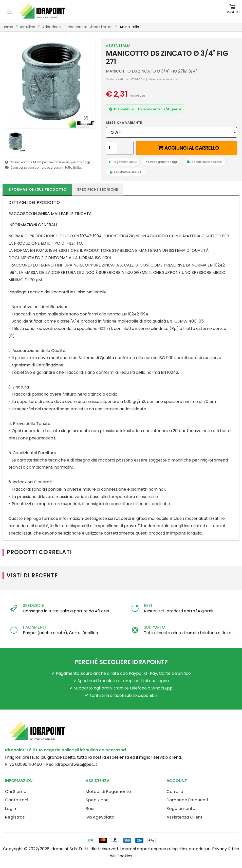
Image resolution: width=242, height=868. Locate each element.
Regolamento (181, 809)
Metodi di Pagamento (108, 792)
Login (11, 809)
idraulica (28, 27)
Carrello (175, 792)
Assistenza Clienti (185, 817)
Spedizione (97, 800)
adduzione (52, 27)
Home (8, 27)
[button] (232, 11)
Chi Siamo (16, 792)
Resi (90, 809)
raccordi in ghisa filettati (90, 27)
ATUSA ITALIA (118, 46)
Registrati (15, 817)
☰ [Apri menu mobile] (10, 11)
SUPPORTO (155, 627)
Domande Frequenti (187, 800)
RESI (148, 605)
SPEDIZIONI (33, 605)
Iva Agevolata (100, 817)
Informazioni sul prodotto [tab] (37, 189)
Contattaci (17, 800)
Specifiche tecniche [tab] (98, 189)
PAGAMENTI (34, 627)
